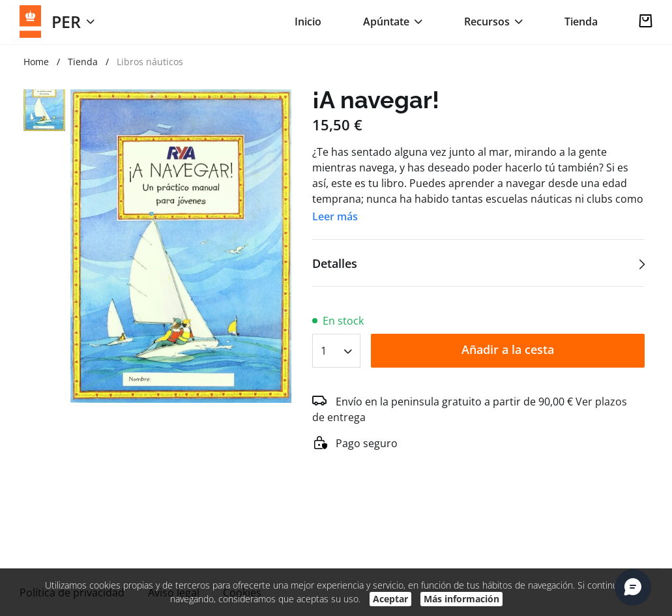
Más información (461, 599)
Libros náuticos (150, 62)
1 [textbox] (324, 351)
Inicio (308, 22)
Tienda (581, 22)
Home (36, 62)
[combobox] (336, 346)
